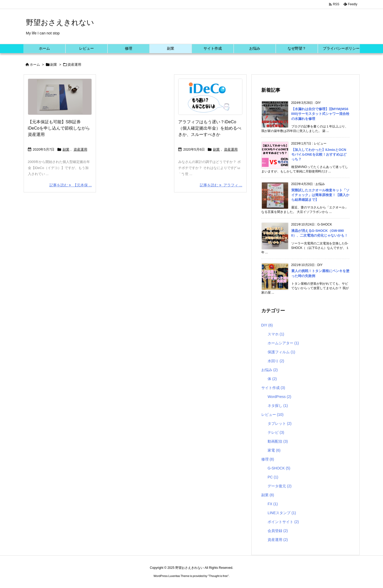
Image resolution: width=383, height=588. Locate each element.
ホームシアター (283, 343)
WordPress (279, 397)
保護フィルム (281, 352)
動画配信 (278, 441)
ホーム (35, 65)
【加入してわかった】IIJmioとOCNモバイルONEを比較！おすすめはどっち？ (319, 154)
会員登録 (278, 531)
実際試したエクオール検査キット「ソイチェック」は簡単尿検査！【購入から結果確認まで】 (320, 195)
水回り (276, 361)
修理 (268, 459)
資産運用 (80, 149)
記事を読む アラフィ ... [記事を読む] (221, 185)
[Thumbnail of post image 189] (60, 97)
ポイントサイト (283, 522)
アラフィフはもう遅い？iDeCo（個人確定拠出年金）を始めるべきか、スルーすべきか (210, 128)
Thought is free (218, 576)
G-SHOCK (279, 468)
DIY (267, 325)
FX (273, 504)
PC (273, 477)
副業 (54, 65)
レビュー (272, 415)
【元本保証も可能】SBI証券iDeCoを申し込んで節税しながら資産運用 (59, 128)
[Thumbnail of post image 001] (210, 97)
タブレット (280, 423)
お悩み (270, 370)
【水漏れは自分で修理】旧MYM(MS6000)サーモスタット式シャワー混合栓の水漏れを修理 (320, 114)
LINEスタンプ (282, 513)
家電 (274, 450)
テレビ (276, 432)
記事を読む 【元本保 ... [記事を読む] (71, 185)
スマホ (276, 334)
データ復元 (280, 486)
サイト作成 (273, 388)
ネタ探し (278, 406)
